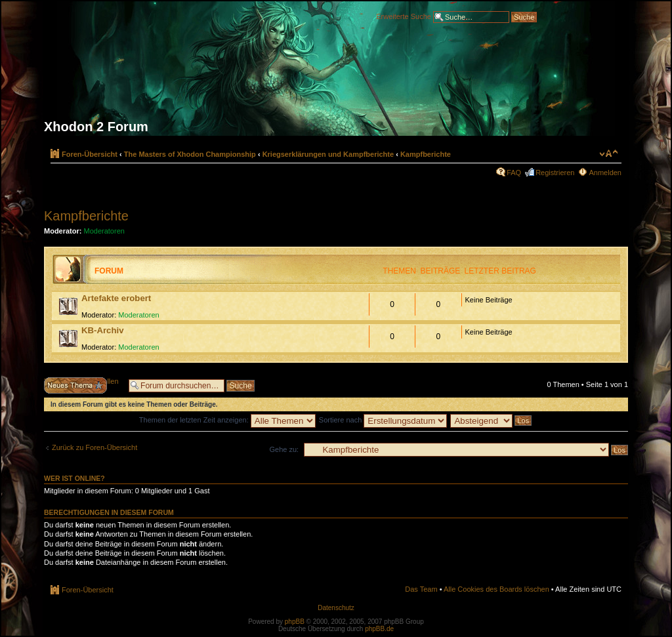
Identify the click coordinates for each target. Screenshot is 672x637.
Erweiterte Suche (404, 16)
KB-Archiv (102, 330)
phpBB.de (379, 629)
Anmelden (605, 173)
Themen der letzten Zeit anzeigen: (227, 420)
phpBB (295, 622)
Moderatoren (104, 231)
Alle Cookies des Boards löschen (496, 589)
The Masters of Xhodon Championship (190, 154)
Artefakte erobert (116, 298)
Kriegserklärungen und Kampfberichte (328, 154)
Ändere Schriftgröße (609, 154)
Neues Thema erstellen (83, 385)
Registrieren (555, 173)
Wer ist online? (74, 478)
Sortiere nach (383, 420)
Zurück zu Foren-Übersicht (94, 447)
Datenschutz (336, 608)
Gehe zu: (284, 449)
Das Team (421, 589)
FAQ (514, 173)
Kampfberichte (426, 154)
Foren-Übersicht (90, 154)
